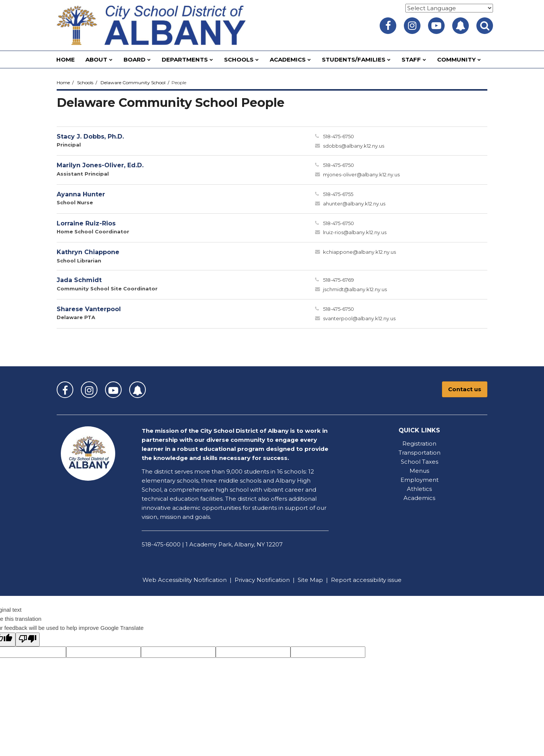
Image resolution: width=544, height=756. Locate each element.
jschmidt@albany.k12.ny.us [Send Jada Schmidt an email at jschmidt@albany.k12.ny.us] (355, 289)
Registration (419, 444)
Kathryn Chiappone (88, 252)
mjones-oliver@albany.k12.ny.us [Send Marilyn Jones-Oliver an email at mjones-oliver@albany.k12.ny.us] (361, 174)
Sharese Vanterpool (89, 309)
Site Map (310, 580)
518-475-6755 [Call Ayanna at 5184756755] (338, 194)
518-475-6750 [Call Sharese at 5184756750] (338, 309)
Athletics (419, 489)
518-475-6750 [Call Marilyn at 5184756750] (338, 165)
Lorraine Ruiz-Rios (86, 223)
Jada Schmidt (79, 280)
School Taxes (420, 462)
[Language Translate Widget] (449, 8)
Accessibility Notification (192, 580)
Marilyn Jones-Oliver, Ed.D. (100, 165)
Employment (420, 480)
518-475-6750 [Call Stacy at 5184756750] (338, 136)
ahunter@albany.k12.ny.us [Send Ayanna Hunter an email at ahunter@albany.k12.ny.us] (354, 204)
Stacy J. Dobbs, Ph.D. (90, 137)
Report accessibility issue (366, 580)
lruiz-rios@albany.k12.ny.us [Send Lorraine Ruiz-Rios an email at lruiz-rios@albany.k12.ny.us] (355, 232)
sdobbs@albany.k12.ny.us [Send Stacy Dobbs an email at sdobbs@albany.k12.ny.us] (354, 146)
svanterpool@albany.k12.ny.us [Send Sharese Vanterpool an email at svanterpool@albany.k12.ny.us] (359, 318)
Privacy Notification (262, 580)
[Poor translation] (28, 640)
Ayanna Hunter (81, 194)
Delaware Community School (133, 83)
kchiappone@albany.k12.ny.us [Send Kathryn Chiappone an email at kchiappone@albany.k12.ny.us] (359, 252)
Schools (85, 83)
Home (63, 83)
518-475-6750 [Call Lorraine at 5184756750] (338, 223)
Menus (419, 471)
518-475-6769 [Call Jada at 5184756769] (338, 280)
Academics (419, 498)
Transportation (420, 453)
